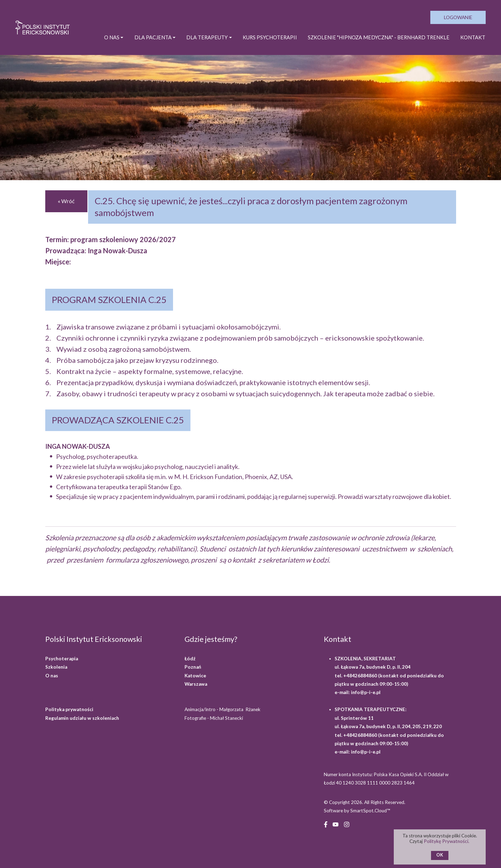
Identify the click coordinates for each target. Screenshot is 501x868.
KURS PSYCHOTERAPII (270, 37)
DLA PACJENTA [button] (153, 37)
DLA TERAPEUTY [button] (207, 37)
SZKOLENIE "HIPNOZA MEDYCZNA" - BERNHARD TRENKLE (379, 37)
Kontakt (473, 37)
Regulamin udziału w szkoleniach (82, 718)
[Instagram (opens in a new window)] (347, 824)
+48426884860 (361, 676)
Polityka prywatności (69, 709)
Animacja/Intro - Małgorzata (223, 709)
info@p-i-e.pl (366, 692)
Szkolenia (56, 667)
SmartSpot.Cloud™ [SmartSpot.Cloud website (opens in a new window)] (370, 811)
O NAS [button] (112, 37)
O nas (52, 676)
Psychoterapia (62, 659)
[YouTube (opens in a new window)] (335, 824)
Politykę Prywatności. (447, 841)
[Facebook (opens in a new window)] (326, 824)
